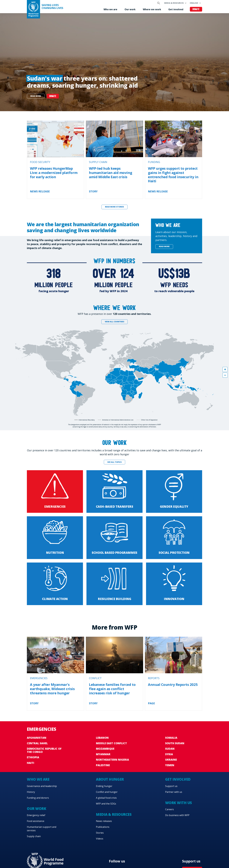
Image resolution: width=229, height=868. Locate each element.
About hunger (110, 779)
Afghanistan (37, 738)
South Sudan (175, 743)
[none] (114, 62)
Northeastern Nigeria (112, 760)
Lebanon (102, 738)
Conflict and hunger (107, 792)
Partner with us (174, 792)
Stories (100, 833)
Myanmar (103, 754)
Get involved (176, 9)
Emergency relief (36, 815)
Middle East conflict (111, 743)
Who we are (110, 9)
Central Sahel (37, 743)
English (194, 3)
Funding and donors (38, 798)
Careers (169, 809)
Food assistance (36, 821)
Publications (103, 827)
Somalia (171, 738)
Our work (130, 9)
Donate (196, 9)
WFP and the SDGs (106, 804)
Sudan (170, 749)
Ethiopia (33, 757)
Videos (100, 839)
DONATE (53, 96)
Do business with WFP (177, 815)
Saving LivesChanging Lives (52, 7)
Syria (169, 754)
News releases (104, 821)
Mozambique (105, 749)
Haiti (31, 763)
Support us (171, 786)
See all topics (114, 462)
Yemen (170, 765)
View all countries (115, 322)
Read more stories (114, 207)
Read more (36, 96)
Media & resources (174, 3)
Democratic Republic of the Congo (44, 750)
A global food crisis (106, 798)
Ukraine (171, 760)
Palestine (103, 765)
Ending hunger (104, 786)
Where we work (152, 9)
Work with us (179, 803)
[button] (225, 369)
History (31, 792)
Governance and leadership (42, 786)
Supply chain (34, 836)
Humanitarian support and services (42, 829)
